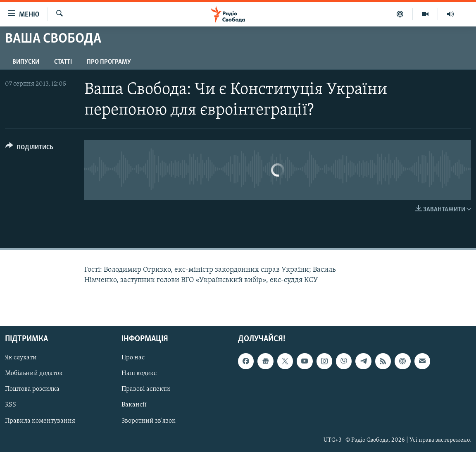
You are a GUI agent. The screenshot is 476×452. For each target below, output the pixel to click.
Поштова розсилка (32, 390)
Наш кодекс (139, 374)
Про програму (109, 62)
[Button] (29, 149)
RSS (11, 405)
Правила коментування (40, 421)
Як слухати (21, 358)
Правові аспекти (146, 390)
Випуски (26, 62)
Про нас (133, 358)
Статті (63, 62)
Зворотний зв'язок (149, 421)
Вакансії (134, 405)
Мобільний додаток (34, 374)
